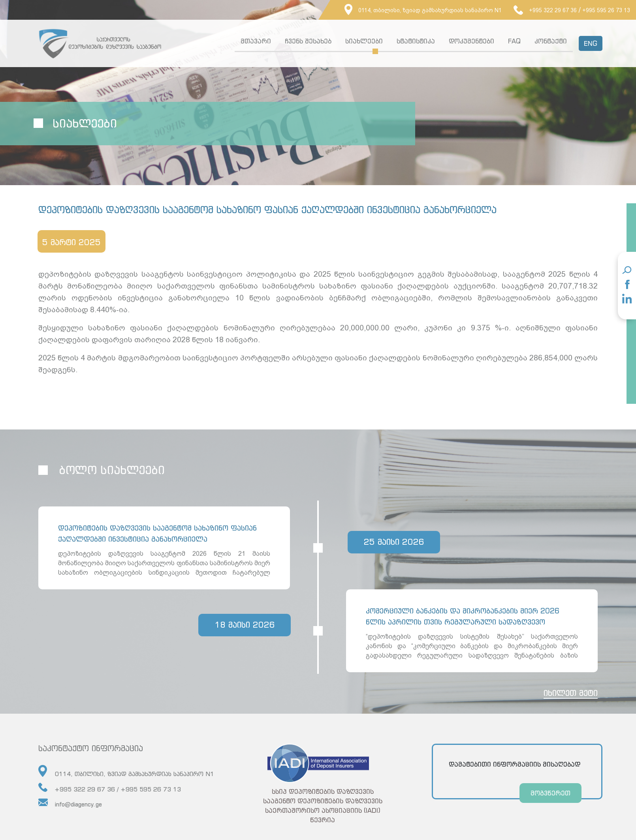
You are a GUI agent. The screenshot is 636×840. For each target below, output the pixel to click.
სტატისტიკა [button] (416, 41)
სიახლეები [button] (364, 41)
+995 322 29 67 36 (545, 10)
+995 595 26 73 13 (606, 10)
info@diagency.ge (70, 806)
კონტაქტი (551, 41)
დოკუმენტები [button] (471, 41)
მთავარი (256, 41)
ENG (591, 43)
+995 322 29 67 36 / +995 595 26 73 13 (110, 791)
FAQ (514, 41)
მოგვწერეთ (550, 796)
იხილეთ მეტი (571, 696)
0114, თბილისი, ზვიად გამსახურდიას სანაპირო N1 (423, 10)
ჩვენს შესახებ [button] (308, 41)
